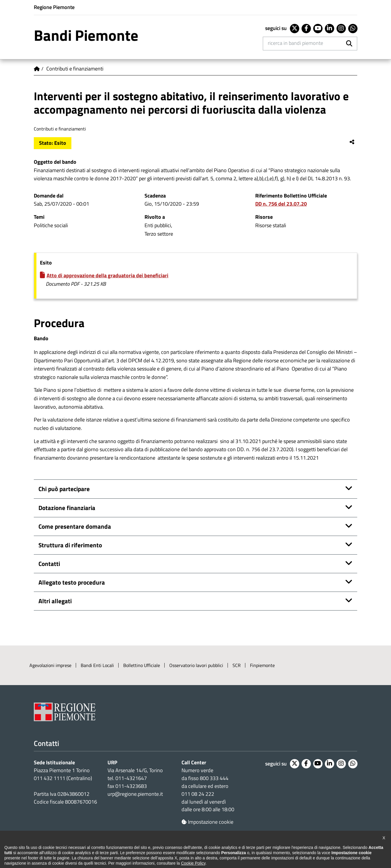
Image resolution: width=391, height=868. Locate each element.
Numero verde (197, 770)
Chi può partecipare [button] (64, 489)
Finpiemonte (262, 665)
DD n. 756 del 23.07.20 (281, 204)
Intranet (344, 848)
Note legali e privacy (120, 848)
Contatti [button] (49, 564)
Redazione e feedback (241, 848)
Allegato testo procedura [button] (72, 582)
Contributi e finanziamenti (75, 69)
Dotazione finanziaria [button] (67, 508)
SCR (237, 665)
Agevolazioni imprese (50, 665)
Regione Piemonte (54, 7)
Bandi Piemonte (86, 35)
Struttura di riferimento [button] (70, 545)
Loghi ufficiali (197, 848)
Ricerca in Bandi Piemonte (295, 43)
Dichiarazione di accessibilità (62, 848)
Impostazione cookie (207, 822)
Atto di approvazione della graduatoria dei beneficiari (108, 275)
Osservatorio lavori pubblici (196, 665)
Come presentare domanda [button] (75, 526)
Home (37, 69)
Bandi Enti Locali (97, 665)
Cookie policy (162, 848)
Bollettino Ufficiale (142, 665)
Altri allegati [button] (55, 601)
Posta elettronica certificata (299, 848)
